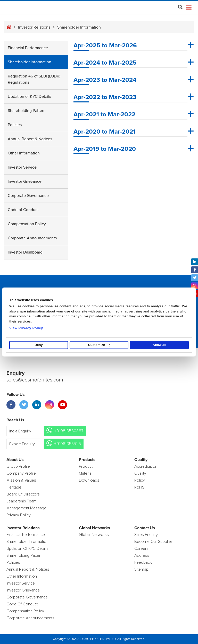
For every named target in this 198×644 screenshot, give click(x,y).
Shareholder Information (30, 62)
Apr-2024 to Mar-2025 (105, 63)
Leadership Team (22, 501)
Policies (15, 125)
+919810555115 (68, 444)
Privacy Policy (19, 515)
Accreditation (146, 466)
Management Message (26, 508)
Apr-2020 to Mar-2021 (105, 132)
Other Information (24, 153)
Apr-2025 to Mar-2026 (105, 46)
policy (140, 480)
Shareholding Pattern (27, 111)
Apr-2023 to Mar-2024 (105, 80)
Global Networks (94, 535)
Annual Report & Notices (30, 139)
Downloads (89, 480)
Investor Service (22, 167)
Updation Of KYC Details (27, 549)
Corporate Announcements (32, 238)
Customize (99, 345)
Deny (39, 345)
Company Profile (21, 473)
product (86, 466)
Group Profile (18, 466)
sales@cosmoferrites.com (35, 380)
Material (86, 473)
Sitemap (141, 569)
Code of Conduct (23, 210)
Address (142, 555)
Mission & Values (21, 480)
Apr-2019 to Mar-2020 (105, 149)
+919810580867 (69, 431)
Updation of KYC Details (29, 97)
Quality (140, 473)
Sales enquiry (146, 535)
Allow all (159, 345)
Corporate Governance (28, 196)
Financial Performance (28, 48)
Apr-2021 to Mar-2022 (104, 115)
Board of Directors (23, 494)
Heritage (14, 487)
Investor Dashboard (25, 252)
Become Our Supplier (153, 542)
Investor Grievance (25, 181)
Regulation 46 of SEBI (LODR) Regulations (34, 79)
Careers (141, 549)
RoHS (139, 487)
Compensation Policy (27, 224)
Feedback (143, 562)
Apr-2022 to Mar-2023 (105, 97)
